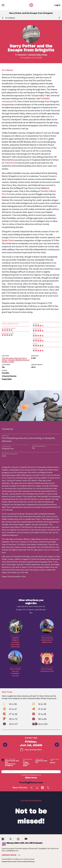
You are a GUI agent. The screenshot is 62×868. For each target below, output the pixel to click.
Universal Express (9, 376)
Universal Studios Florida (38, 55)
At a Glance (10, 18)
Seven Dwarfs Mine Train (12, 516)
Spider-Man (7, 240)
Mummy (13, 237)
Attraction (22, 55)
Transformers (11, 163)
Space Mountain (34, 516)
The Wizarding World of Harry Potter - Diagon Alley (14, 359)
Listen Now (12, 855)
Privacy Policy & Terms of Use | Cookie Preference (18, 862)
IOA (14, 101)
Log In (57, 5)
